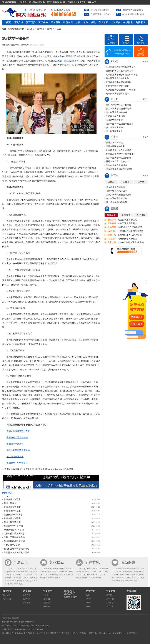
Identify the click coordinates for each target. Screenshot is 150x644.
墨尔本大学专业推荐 (115, 116)
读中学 (141, 182)
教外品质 (111, 215)
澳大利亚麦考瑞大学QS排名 (119, 169)
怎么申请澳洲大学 (15, 457)
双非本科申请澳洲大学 (14, 534)
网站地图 (92, 2)
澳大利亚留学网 (9, 2)
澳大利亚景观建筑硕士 (117, 187)
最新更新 (82, 2)
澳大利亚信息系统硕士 (117, 191)
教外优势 (141, 55)
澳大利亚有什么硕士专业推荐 (120, 124)
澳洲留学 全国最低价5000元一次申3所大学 (122, 52)
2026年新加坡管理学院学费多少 (121, 67)
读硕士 (126, 182)
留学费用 (56, 22)
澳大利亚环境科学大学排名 (16, 549)
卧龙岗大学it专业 (12, 545)
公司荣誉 (126, 215)
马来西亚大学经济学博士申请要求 (122, 75)
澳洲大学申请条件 (15, 444)
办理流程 (22, 2)
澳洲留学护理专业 (114, 120)
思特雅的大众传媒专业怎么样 (120, 71)
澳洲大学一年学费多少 (17, 463)
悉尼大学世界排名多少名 (118, 161)
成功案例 (71, 2)
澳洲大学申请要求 (12, 522)
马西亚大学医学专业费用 (118, 86)
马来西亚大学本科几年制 (118, 78)
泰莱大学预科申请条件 (14, 537)
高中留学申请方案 (37, 2)
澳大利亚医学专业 (114, 131)
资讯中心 (31, 29)
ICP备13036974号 (131, 633)
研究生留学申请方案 (56, 2)
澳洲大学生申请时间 (13, 526)
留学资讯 (41, 29)
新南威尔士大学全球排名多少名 (121, 154)
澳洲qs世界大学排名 (115, 146)
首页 (8, 22)
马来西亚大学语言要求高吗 (119, 82)
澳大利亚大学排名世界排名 (119, 158)
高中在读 (110, 595)
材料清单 (47, 606)
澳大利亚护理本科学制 (117, 198)
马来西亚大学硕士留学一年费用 (121, 90)
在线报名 (128, 22)
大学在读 (110, 603)
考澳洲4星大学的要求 (14, 530)
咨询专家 (103, 22)
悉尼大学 (57, 61)
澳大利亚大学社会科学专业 (119, 109)
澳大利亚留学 (8, 633)
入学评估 (116, 22)
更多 (144, 62)
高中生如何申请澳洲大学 (18, 450)
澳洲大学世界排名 (114, 143)
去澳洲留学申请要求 (13, 515)
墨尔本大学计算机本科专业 (119, 105)
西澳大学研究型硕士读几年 (119, 195)
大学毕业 (110, 606)
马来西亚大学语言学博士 (118, 94)
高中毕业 (110, 599)
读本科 (111, 182)
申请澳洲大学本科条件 (17, 437)
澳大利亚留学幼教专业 (117, 112)
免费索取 (140, 22)
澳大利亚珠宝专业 (114, 128)
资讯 (93, 22)
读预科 (89, 603)
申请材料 (68, 22)
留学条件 (43, 22)
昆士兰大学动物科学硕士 (118, 202)
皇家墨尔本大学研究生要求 (16, 553)
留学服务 (141, 43)
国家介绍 (18, 22)
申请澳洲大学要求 (12, 499)
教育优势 (31, 22)
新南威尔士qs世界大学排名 (118, 150)
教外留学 (7, 591)
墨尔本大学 (69, 61)
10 (97, 486)
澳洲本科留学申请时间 (14, 541)
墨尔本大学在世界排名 (117, 165)
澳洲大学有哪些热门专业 (18, 431)
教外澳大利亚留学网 (24, 12)
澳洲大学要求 (10, 503)
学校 (78, 22)
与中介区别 (8, 599)
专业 (86, 22)
